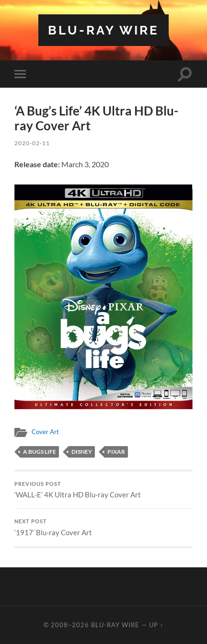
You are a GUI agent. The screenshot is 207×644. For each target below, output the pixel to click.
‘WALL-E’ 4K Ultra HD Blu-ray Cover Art (103, 490)
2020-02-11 (32, 143)
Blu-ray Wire (103, 30)
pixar (116, 452)
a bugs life (40, 452)
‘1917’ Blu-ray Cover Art (103, 528)
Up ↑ (156, 625)
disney (82, 452)
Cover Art (45, 432)
